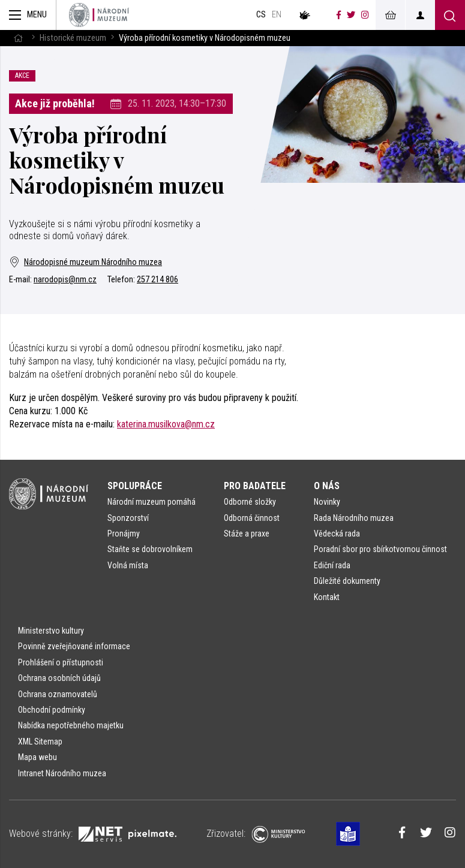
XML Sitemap (40, 742)
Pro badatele (255, 486)
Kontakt (327, 597)
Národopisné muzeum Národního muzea (85, 262)
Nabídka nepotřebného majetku (71, 725)
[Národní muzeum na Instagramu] (365, 15)
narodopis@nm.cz (65, 280)
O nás (327, 486)
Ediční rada (332, 565)
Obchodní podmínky (52, 710)
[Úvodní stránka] (99, 15)
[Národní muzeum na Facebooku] (339, 15)
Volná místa (128, 565)
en (277, 15)
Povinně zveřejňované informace (74, 646)
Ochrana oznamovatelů (58, 694)
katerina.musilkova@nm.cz (166, 424)
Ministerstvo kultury (51, 631)
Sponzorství (128, 518)
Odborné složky (250, 502)
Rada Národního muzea (354, 518)
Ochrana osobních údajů (59, 678)
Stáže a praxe (247, 534)
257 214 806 (157, 280)
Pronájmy (124, 534)
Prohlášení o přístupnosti (61, 662)
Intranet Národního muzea (62, 773)
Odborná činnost (252, 518)
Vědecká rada (337, 534)
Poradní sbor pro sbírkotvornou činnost (380, 549)
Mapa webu (37, 757)
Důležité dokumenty (347, 581)
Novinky (327, 502)
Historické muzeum (73, 38)
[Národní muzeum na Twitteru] (351, 15)
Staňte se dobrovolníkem (150, 549)
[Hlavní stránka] (18, 38)
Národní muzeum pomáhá (151, 502)
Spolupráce (135, 486)
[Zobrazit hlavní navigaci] (28, 15)
